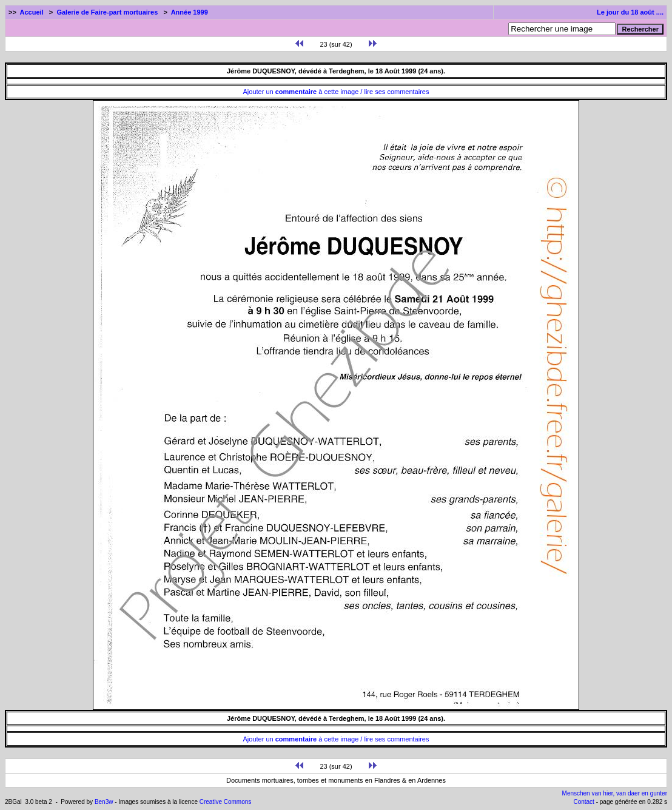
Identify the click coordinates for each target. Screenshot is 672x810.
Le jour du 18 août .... (630, 12)
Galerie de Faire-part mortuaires (107, 12)
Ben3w (104, 802)
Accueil (32, 12)
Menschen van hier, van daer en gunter (615, 793)
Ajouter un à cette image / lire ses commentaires (336, 92)
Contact (583, 802)
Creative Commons (226, 802)
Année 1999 (190, 12)
